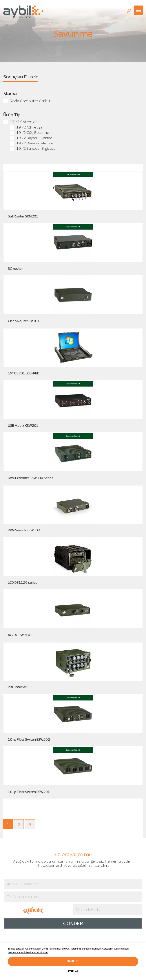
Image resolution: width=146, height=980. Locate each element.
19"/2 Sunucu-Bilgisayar (33, 148)
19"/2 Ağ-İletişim (27, 127)
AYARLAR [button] (73, 971)
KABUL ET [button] (73, 961)
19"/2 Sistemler (20, 122)
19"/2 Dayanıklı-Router (32, 143)
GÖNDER (73, 923)
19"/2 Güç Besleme (29, 133)
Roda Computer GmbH (27, 101)
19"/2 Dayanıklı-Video (31, 138)
